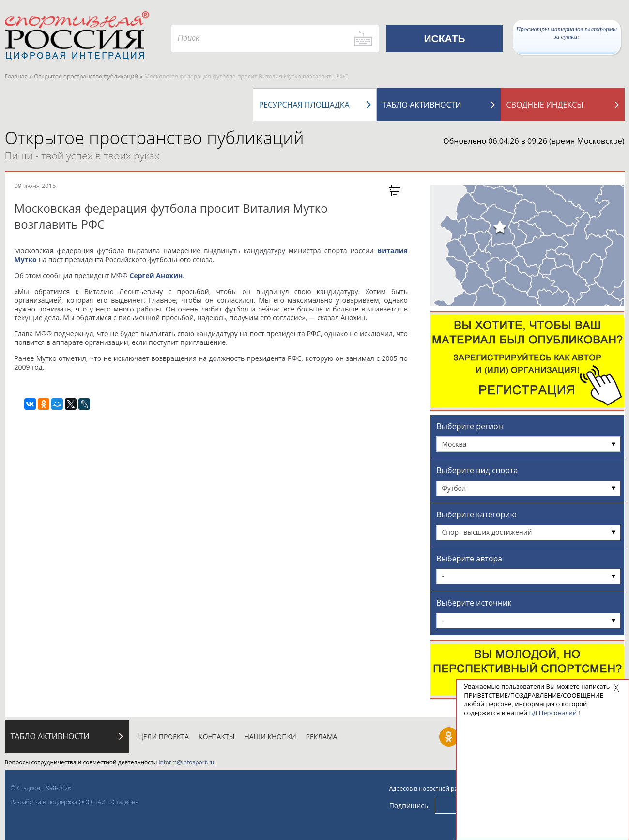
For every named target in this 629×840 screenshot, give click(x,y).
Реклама (322, 737)
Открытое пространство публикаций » (88, 76)
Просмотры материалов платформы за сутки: (567, 33)
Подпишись (409, 805)
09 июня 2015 (35, 186)
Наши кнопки (270, 737)
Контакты (216, 737)
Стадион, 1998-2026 (45, 788)
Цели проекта (164, 737)
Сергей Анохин (156, 275)
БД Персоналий (553, 713)
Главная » (19, 76)
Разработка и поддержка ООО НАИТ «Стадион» (74, 802)
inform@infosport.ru (186, 762)
